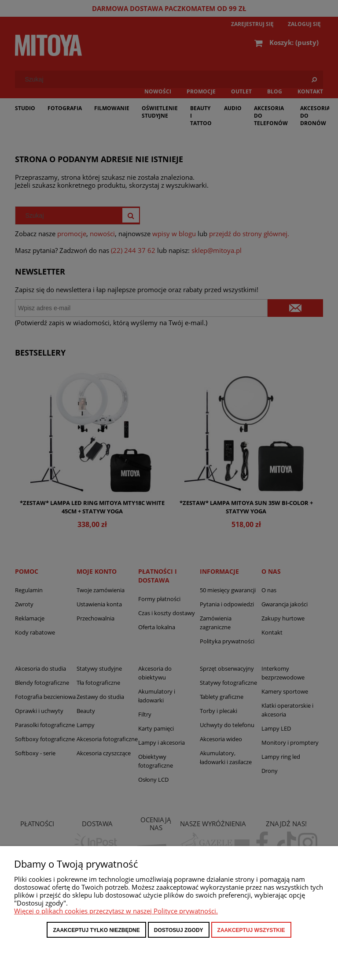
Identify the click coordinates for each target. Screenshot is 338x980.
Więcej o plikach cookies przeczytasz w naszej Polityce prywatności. (116, 911)
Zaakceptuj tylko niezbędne (96, 930)
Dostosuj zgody (179, 930)
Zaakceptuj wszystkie (251, 930)
